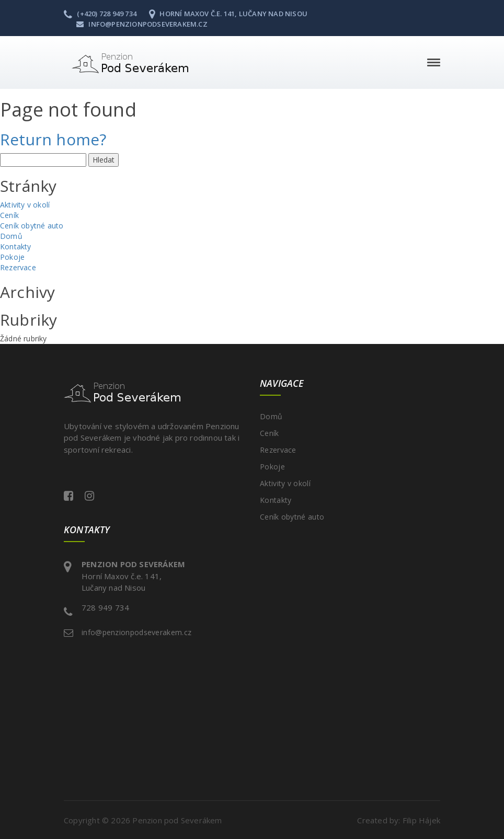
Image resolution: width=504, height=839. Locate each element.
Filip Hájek (421, 820)
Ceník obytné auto (32, 226)
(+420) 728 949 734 (100, 14)
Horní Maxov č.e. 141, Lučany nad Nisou (228, 14)
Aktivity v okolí (25, 205)
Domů (11, 236)
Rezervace (18, 267)
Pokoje (12, 257)
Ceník (9, 215)
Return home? (53, 139)
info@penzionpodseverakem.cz (142, 24)
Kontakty (16, 246)
